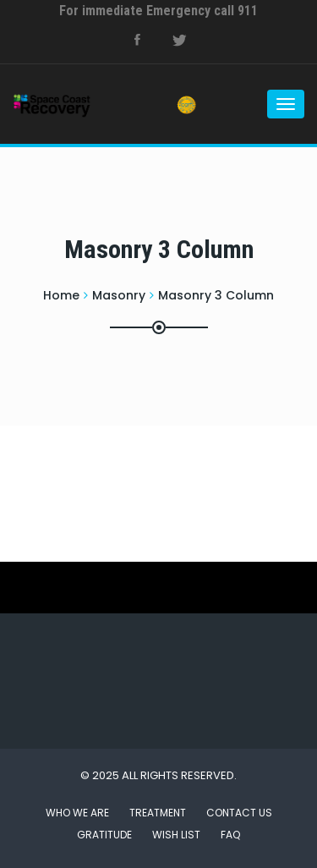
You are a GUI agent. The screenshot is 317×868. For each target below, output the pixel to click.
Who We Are (77, 813)
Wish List (176, 835)
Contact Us (239, 813)
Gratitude (104, 835)
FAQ (230, 835)
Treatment (158, 813)
